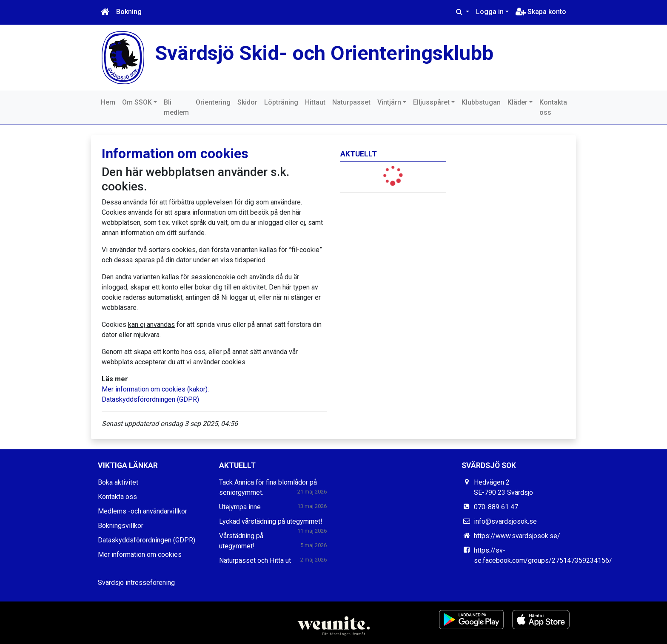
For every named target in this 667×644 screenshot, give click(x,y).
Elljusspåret (431, 102)
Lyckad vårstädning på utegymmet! (271, 521)
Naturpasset (351, 102)
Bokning (129, 12)
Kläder (517, 102)
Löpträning (281, 102)
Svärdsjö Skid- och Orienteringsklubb (324, 53)
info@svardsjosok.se (505, 521)
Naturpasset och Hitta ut (255, 560)
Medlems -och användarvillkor (143, 511)
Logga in (490, 12)
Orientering (213, 102)
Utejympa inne (240, 507)
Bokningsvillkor (121, 526)
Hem (108, 102)
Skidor (247, 102)
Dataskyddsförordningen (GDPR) (150, 399)
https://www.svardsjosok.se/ (517, 536)
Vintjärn (389, 102)
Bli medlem (176, 107)
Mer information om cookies (140, 555)
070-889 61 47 (496, 507)
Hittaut (315, 102)
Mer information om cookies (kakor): (155, 389)
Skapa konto (541, 12)
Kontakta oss (553, 107)
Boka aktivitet (118, 482)
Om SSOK (137, 102)
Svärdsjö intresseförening (136, 583)
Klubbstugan (481, 102)
